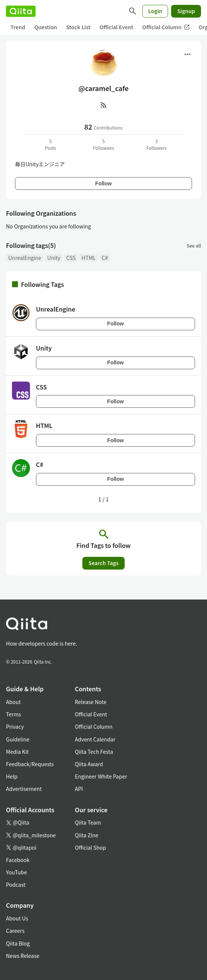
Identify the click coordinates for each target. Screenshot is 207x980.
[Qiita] (21, 11)
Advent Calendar (95, 739)
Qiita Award (89, 764)
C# (105, 258)
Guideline (18, 739)
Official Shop (90, 847)
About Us (17, 918)
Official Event (116, 27)
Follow (103, 183)
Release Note (91, 702)
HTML (89, 258)
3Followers (156, 144)
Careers (15, 931)
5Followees (103, 144)
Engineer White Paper (101, 776)
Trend (18, 27)
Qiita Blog (18, 943)
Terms (13, 714)
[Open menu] (188, 54)
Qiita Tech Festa (94, 752)
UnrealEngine (25, 258)
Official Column (166, 27)
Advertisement (24, 789)
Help (12, 776)
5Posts (51, 144)
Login (155, 11)
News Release (23, 956)
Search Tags (103, 563)
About (13, 702)
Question (45, 27)
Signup (186, 11)
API (79, 789)
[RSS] (104, 105)
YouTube (16, 872)
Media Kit (17, 752)
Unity (54, 258)
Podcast (16, 885)
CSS (71, 258)
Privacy (15, 726)
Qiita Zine (87, 835)
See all (194, 245)
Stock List (78, 27)
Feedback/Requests (30, 764)
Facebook (18, 860)
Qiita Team (88, 822)
